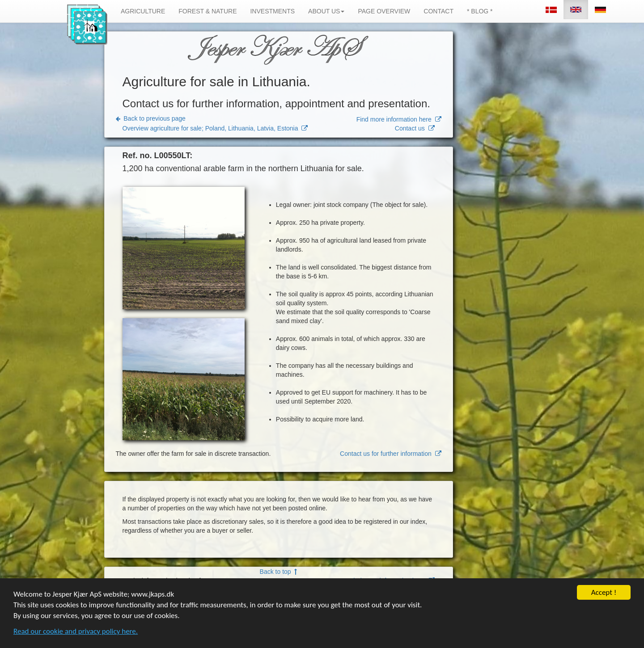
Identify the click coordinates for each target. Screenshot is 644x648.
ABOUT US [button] (326, 11)
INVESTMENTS (272, 11)
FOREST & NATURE (208, 11)
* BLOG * (480, 11)
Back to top (279, 572)
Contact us (415, 128)
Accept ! (604, 593)
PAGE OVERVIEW (384, 11)
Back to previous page (151, 118)
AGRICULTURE (143, 11)
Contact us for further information (390, 454)
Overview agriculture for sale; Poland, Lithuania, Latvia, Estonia (215, 128)
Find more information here (399, 119)
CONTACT (439, 11)
